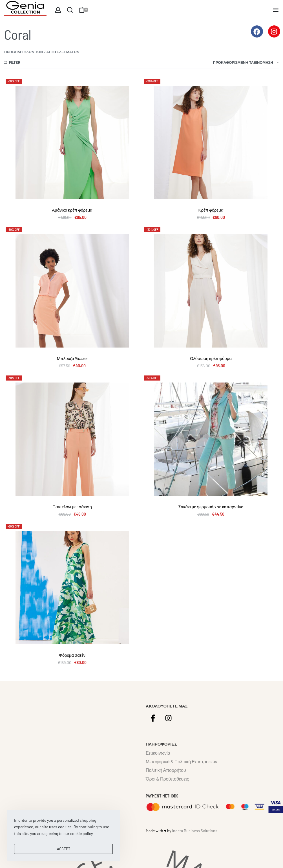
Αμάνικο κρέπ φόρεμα (72, 210)
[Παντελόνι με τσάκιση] (72, 439)
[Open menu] (276, 10)
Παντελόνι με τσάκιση (72, 507)
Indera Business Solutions (195, 831)
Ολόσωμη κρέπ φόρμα (211, 358)
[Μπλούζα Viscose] (72, 291)
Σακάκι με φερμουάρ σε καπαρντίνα (211, 507)
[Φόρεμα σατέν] (72, 588)
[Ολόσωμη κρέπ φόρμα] (211, 291)
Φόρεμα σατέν (72, 655)
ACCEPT (64, 849)
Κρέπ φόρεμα (211, 210)
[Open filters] (12, 63)
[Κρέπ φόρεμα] (211, 142)
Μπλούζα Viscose (72, 358)
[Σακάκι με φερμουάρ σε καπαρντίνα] (211, 439)
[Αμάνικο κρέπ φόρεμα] (72, 142)
